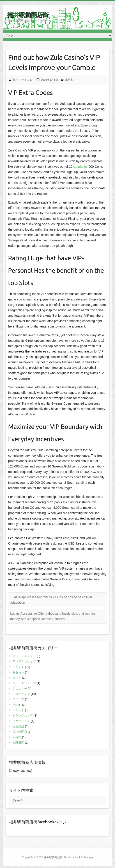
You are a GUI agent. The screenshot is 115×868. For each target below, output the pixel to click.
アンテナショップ (24, 661)
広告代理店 (20, 732)
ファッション (21, 721)
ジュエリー (20, 688)
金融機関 (18, 743)
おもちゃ (18, 672)
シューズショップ (24, 683)
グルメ (17, 678)
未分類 (69, 80)
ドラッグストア (23, 716)
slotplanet (80, 167)
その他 (17, 705)
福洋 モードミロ (23, 80)
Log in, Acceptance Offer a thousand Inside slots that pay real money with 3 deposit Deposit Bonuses (53, 616)
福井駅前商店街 (28, 15)
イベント (18, 667)
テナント (18, 710)
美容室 (17, 737)
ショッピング (21, 694)
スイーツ (18, 699)
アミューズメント (24, 656)
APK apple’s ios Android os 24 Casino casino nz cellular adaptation (51, 600)
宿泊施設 (18, 726)
